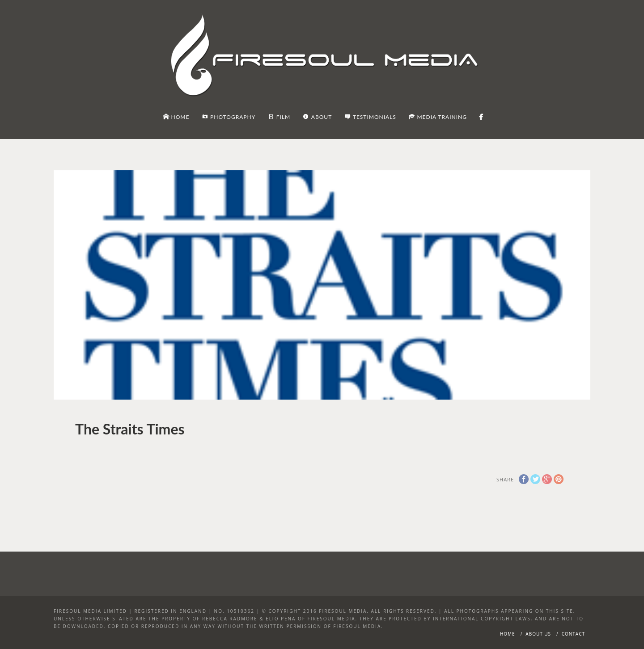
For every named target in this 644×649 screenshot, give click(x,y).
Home (508, 634)
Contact (573, 634)
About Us (538, 634)
